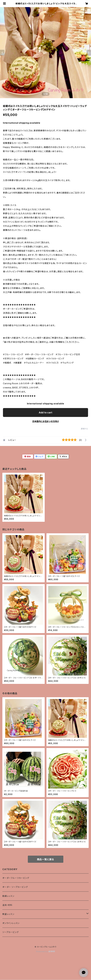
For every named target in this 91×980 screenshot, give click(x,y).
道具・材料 (7, 905)
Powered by (46, 951)
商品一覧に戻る (46, 859)
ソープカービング (10, 932)
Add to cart (45, 412)
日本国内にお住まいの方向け (46, 421)
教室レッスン (8, 914)
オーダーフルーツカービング (16, 878)
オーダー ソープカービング (15, 887)
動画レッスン (8, 896)
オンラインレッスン (11, 923)
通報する (84, 429)
